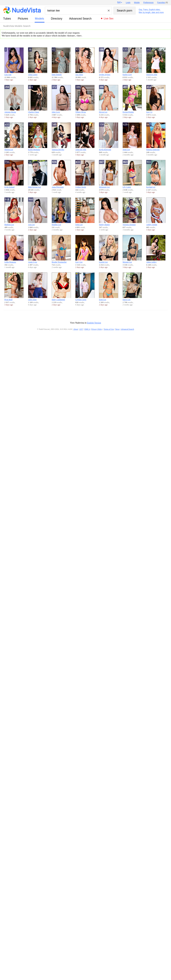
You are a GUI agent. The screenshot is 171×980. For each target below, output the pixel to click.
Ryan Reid (14, 287)
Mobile (137, 3)
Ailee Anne (38, 287)
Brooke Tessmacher (61, 249)
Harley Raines (109, 212)
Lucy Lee (85, 249)
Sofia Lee (85, 212)
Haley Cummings (61, 287)
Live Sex (109, 19)
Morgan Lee (132, 249)
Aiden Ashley (156, 249)
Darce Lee (132, 287)
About (76, 329)
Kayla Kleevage (109, 137)
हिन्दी (119, 3)
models (40, 19)
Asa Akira (85, 62)
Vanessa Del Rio (61, 137)
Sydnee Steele (85, 174)
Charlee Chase (38, 99)
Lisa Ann (14, 62)
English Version (94, 323)
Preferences (149, 3)
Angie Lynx (38, 249)
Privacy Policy (97, 329)
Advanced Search (80, 19)
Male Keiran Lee (38, 174)
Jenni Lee (132, 137)
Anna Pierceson (61, 174)
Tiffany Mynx (85, 99)
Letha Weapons (14, 249)
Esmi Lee (109, 287)
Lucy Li (156, 99)
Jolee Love (61, 99)
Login (128, 3)
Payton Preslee (132, 99)
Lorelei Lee (109, 249)
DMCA (87, 329)
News (117, 329)
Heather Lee (61, 212)
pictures (23, 19)
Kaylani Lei (156, 174)
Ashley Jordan (156, 212)
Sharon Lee (14, 137)
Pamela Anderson (156, 137)
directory (57, 19)
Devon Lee (109, 99)
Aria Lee (38, 212)
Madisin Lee (14, 212)
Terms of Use (109, 329)
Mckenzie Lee (109, 174)
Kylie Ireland (14, 174)
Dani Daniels (61, 62)
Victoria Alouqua (132, 212)
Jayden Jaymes (109, 62)
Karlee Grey (132, 62)
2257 (81, 329)
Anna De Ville (85, 137)
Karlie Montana (38, 137)
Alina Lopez (38, 62)
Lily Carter (132, 174)
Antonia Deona (14, 99)
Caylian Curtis (85, 287)
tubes (7, 19)
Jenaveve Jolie (156, 62)
